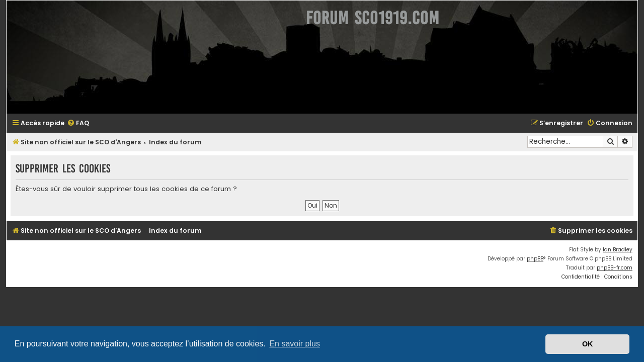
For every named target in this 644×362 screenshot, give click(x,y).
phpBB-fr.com (621, 268)
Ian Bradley (624, 250)
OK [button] (588, 344)
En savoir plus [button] (295, 344)
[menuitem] (72, 123)
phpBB (541, 259)
